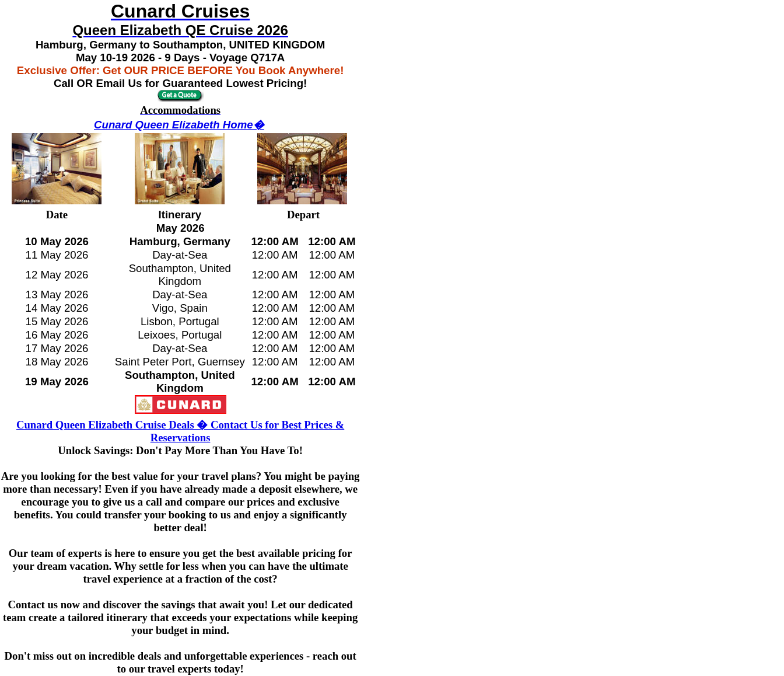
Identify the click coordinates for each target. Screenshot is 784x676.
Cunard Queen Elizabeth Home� (179, 125)
